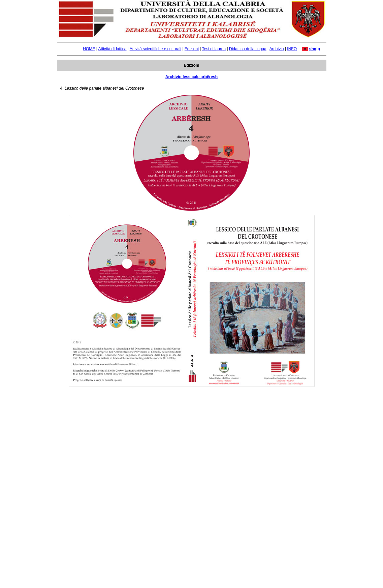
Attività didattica (112, 49)
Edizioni (192, 49)
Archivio (277, 49)
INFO (292, 49)
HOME (89, 49)
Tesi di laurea (214, 49)
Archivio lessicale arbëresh (191, 77)
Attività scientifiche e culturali (155, 49)
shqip (315, 49)
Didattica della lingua (248, 49)
